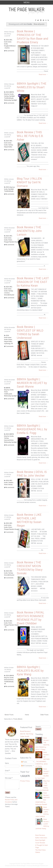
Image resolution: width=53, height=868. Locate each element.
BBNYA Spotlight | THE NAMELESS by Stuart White (32, 87)
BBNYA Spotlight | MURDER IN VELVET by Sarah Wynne (32, 383)
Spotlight (12, 96)
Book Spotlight (40, 840)
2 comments (10, 346)
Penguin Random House (11, 242)
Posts (24, 762)
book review (8, 42)
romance (7, 293)
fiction (10, 240)
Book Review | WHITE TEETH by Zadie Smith (27, 734)
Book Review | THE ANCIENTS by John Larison (29, 231)
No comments (10, 51)
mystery (7, 48)
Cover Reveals (40, 843)
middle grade (8, 394)
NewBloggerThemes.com (40, 866)
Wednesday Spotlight (11, 100)
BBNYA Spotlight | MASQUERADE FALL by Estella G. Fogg (32, 429)
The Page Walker (25, 864)
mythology (7, 344)
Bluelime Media (16, 866)
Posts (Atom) (18, 719)
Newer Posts (9, 715)
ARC (11, 40)
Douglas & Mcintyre (10, 46)
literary (11, 485)
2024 (7, 40)
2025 (7, 187)
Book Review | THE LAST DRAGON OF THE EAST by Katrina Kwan (33, 282)
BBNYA (12, 92)
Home (27, 715)
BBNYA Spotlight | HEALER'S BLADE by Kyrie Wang (30, 671)
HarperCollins (8, 147)
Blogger (41, 864)
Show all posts (39, 24)
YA (12, 344)
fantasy (6, 96)
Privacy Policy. (25, 781)
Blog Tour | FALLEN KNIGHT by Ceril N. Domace (29, 182)
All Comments (27, 766)
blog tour (7, 94)
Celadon (11, 483)
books (6, 44)
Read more (43, 74)
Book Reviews (40, 835)
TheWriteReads (9, 98)
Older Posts (44, 715)
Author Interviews (41, 838)
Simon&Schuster (9, 295)
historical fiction (9, 440)
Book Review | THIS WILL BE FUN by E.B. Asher (30, 136)
